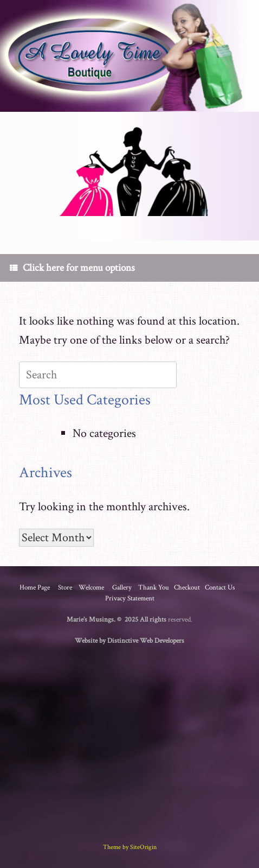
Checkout (187, 588)
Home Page (35, 588)
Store (65, 588)
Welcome (91, 588)
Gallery (122, 588)
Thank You (154, 588)
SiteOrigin (143, 847)
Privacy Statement (130, 598)
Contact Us (220, 588)
